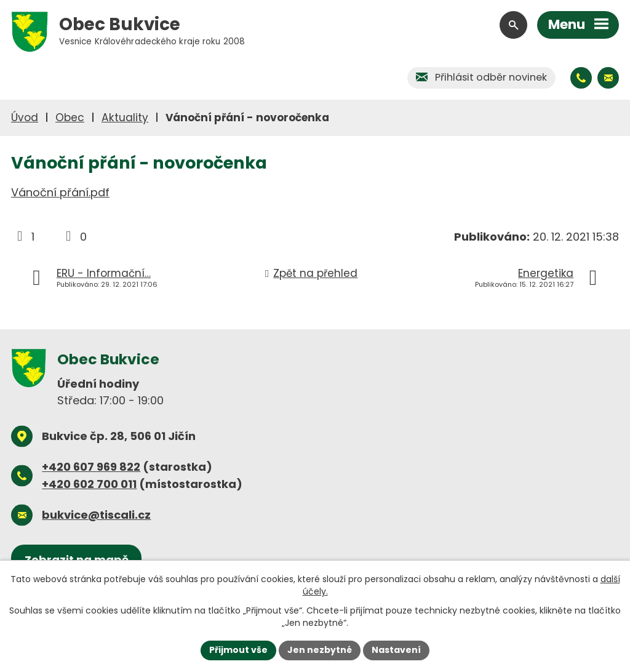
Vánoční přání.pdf (60, 192)
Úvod (25, 118)
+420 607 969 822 (91, 467)
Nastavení (396, 650)
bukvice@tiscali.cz (96, 515)
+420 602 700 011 (89, 484)
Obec (70, 118)
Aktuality (125, 118)
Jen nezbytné (320, 650)
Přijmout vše (238, 650)
